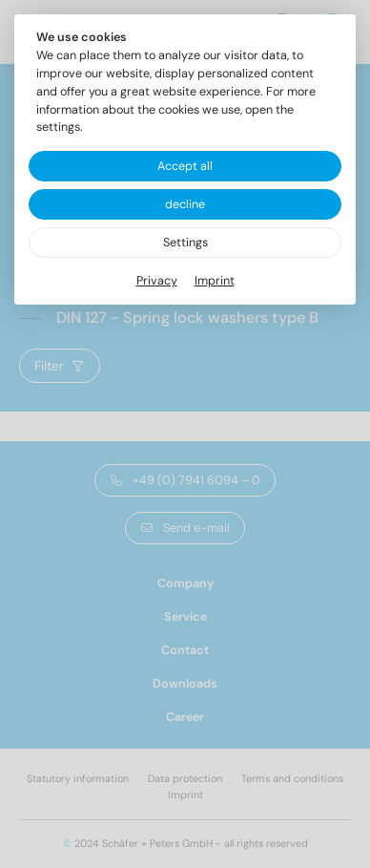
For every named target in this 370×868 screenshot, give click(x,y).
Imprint (215, 281)
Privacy (157, 281)
